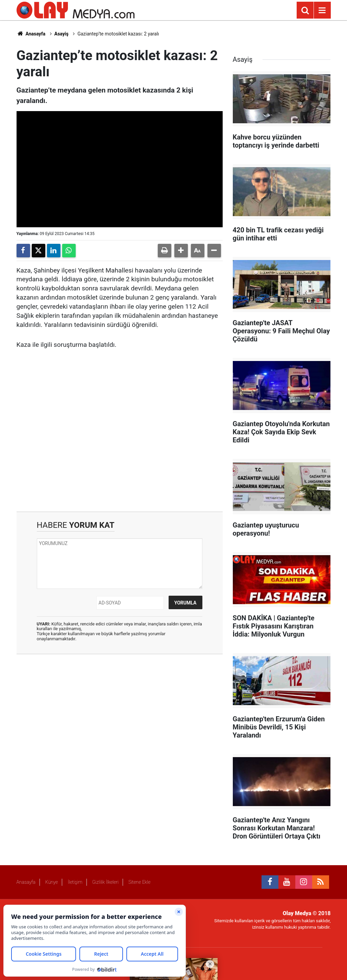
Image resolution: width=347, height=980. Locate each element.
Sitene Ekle (139, 882)
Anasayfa (31, 34)
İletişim (75, 882)
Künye (52, 882)
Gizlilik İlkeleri (105, 882)
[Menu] (322, 10)
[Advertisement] (120, 439)
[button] (181, 251)
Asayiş (61, 34)
